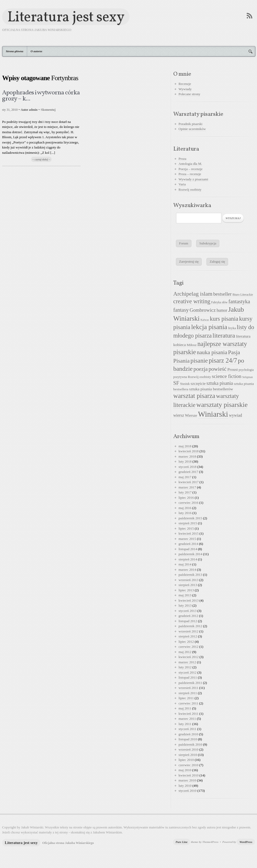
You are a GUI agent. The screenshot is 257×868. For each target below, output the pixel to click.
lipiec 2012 (186, 642)
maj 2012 (185, 652)
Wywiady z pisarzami (193, 179)
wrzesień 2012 (188, 631)
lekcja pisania (209, 327)
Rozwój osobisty (190, 190)
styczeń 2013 (187, 611)
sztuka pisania (220, 383)
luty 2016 (185, 513)
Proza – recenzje (190, 174)
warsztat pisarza (194, 396)
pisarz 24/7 (223, 360)
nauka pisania (212, 352)
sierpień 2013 (188, 585)
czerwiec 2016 (188, 503)
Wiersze (191, 415)
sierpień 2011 (188, 693)
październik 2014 (190, 554)
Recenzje (185, 84)
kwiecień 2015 (189, 533)
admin (33, 110)
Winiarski (213, 414)
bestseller (223, 294)
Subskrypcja (208, 243)
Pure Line (182, 842)
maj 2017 (185, 477)
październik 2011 (190, 683)
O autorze (36, 51)
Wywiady (185, 89)
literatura (224, 335)
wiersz (179, 415)
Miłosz (192, 345)
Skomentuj (48, 110)
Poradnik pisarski (191, 124)
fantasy (181, 310)
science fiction (227, 376)
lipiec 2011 (186, 698)
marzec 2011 (187, 719)
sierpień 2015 (188, 523)
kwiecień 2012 (189, 657)
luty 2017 (185, 492)
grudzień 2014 (188, 544)
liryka (232, 328)
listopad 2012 (188, 621)
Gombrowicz (203, 310)
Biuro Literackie (243, 295)
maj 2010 (185, 770)
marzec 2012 (187, 662)
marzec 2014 (187, 570)
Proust (233, 369)
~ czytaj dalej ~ (41, 159)
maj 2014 (185, 564)
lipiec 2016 (186, 498)
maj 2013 (185, 595)
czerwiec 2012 (188, 647)
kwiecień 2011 (189, 714)
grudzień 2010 (188, 734)
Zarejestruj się (189, 262)
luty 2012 (185, 667)
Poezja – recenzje (191, 169)
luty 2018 (185, 461)
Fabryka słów (219, 302)
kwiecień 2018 (189, 451)
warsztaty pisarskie (222, 405)
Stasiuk (185, 384)
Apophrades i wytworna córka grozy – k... (41, 96)
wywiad (235, 415)
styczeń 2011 (187, 729)
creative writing (192, 301)
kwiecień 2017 (189, 482)
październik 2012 (190, 626)
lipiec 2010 (186, 760)
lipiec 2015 (186, 528)
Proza (182, 159)
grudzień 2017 (188, 472)
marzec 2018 (187, 456)
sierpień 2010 (188, 755)
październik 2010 (190, 744)
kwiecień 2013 (189, 600)
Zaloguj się (217, 262)
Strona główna (14, 51)
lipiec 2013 (186, 590)
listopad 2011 (188, 677)
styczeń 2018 (187, 467)
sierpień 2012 (188, 636)
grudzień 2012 (188, 616)
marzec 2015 (187, 539)
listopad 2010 (188, 739)
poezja (201, 369)
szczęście (198, 383)
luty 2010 (185, 786)
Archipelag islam (193, 294)
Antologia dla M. (190, 164)
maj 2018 (185, 446)
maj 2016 (185, 508)
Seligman (248, 377)
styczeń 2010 (187, 791)
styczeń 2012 (187, 672)
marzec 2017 (187, 487)
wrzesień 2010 (188, 749)
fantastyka (239, 301)
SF (176, 383)
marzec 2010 (187, 780)
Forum (184, 243)
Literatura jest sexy (66, 17)
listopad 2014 (188, 549)
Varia (182, 184)
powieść (218, 369)
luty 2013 (185, 605)
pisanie (199, 361)
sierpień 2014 (188, 559)
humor (222, 310)
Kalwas (205, 320)
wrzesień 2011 (188, 688)
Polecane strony (189, 94)
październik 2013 (190, 575)
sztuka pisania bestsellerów (211, 389)
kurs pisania (224, 319)
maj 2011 (185, 708)
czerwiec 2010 (188, 765)
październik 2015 (190, 518)
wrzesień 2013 (188, 580)
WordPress (246, 842)
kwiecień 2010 (189, 775)
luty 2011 (185, 724)
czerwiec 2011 (188, 703)
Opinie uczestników (192, 129)
